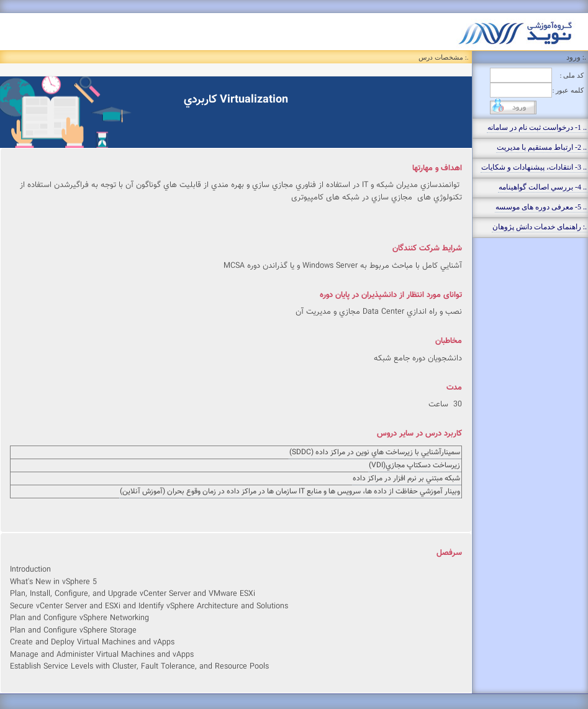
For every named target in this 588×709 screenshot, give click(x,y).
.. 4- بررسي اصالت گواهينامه (543, 187)
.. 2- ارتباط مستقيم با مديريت (542, 147)
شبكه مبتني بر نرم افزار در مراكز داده (406, 478)
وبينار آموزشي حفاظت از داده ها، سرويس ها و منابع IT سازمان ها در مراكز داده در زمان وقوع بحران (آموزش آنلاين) (290, 492)
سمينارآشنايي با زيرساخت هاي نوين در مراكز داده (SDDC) (375, 452)
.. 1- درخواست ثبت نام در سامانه (537, 127)
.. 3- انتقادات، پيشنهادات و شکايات (534, 167)
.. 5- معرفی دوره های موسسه (541, 207)
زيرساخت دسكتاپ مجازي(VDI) (414, 465)
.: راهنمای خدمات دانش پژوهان (540, 227)
